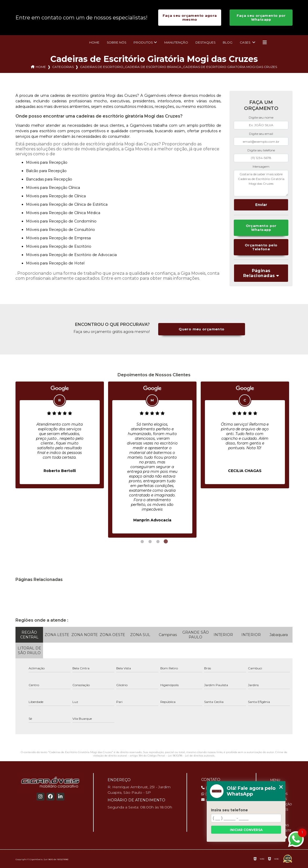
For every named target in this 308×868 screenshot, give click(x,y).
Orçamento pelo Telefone (261, 247)
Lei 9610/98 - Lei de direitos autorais (191, 756)
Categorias (63, 67)
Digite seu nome (261, 117)
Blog (228, 42)
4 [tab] (166, 542)
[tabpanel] (60, 435)
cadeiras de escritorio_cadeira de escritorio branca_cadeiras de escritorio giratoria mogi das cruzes (179, 67)
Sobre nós (116, 42)
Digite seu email (261, 134)
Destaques (205, 42)
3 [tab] (158, 542)
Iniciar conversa (246, 830)
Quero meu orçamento (201, 329)
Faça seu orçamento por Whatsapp (261, 18)
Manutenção (176, 42)
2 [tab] (150, 542)
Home (94, 42)
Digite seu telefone (261, 150)
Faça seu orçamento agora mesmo (190, 18)
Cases (245, 42)
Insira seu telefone (229, 810)
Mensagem (261, 166)
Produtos (143, 42)
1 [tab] (142, 542)
